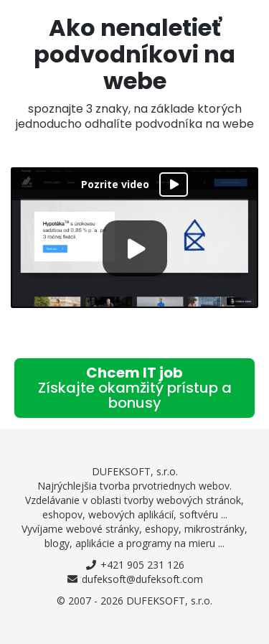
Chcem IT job (135, 388)
